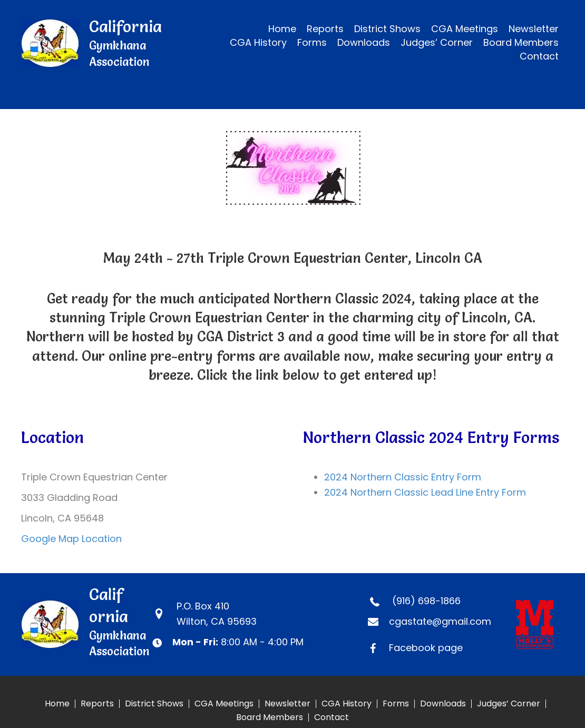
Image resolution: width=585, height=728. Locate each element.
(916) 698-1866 (426, 601)
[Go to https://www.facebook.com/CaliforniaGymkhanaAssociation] (431, 648)
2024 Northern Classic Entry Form (403, 477)
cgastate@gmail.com (440, 621)
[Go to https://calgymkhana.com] (99, 43)
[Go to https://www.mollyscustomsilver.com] (540, 624)
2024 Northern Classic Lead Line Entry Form (425, 492)
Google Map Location (71, 539)
